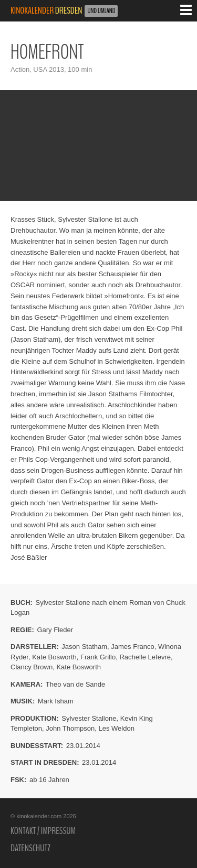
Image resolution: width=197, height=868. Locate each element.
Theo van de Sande (75, 684)
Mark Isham (56, 701)
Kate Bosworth (54, 657)
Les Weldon (116, 728)
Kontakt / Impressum (43, 831)
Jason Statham (84, 647)
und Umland (101, 11)
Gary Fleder (55, 630)
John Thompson (70, 728)
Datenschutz (30, 848)
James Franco (132, 647)
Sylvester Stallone (89, 718)
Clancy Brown (32, 667)
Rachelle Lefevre (145, 657)
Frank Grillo (98, 657)
